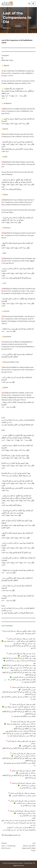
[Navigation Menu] (33, 4)
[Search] (29, 4)
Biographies (7, 28)
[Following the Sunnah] (7, 4)
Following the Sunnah (15, 863)
